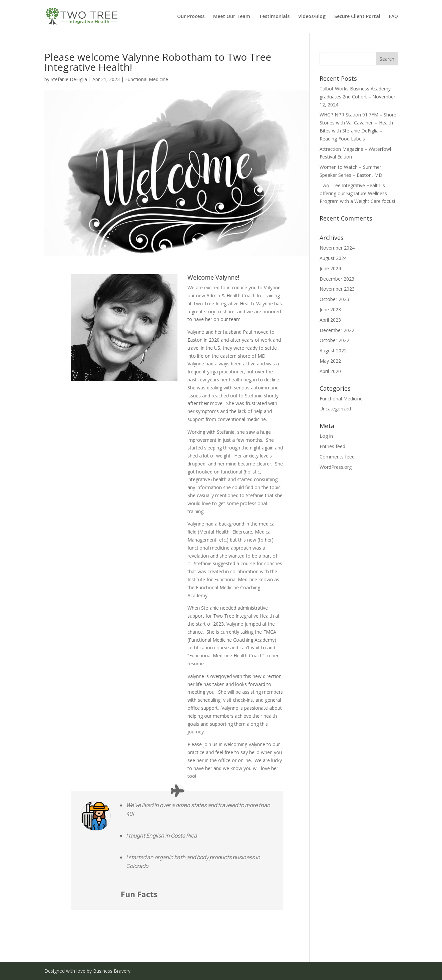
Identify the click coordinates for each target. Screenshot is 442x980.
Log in (326, 436)
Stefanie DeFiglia (69, 79)
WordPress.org (336, 467)
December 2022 (337, 330)
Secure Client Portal (357, 17)
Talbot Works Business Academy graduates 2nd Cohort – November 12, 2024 (357, 97)
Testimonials (274, 17)
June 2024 (330, 268)
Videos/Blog (312, 17)
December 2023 (337, 279)
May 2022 (330, 361)
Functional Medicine (147, 79)
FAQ (393, 17)
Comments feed (337, 457)
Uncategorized (335, 409)
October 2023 (334, 299)
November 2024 (337, 248)
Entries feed (332, 446)
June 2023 (330, 309)
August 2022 (333, 351)
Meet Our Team (232, 17)
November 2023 (337, 289)
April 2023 (330, 320)
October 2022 (334, 340)
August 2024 (333, 258)
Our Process (191, 17)
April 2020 (330, 371)
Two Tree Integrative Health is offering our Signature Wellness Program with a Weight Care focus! (357, 193)
